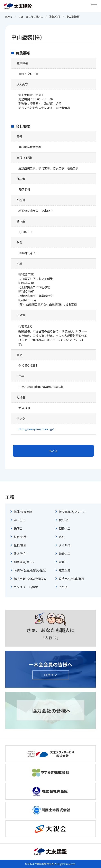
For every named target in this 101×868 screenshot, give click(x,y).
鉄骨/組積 (20, 537)
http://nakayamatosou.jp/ (36, 429)
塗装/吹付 (20, 553)
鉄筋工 (18, 528)
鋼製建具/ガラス (24, 562)
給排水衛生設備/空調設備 (30, 579)
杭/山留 (64, 520)
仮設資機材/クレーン (72, 512)
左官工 (63, 562)
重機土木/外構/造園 (71, 579)
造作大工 (65, 553)
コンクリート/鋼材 (26, 587)
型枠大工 (65, 528)
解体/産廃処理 (23, 512)
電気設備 (65, 570)
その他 (63, 587)
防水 (62, 537)
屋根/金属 (20, 545)
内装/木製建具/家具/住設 (30, 570)
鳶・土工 (20, 520)
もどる (53, 451)
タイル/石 (65, 545)
